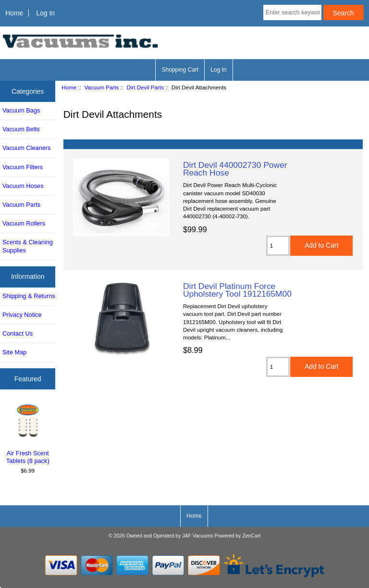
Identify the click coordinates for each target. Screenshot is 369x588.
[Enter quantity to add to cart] (278, 246)
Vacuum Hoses (23, 186)
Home (14, 13)
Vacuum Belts (21, 129)
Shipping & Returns (29, 296)
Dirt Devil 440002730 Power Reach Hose (235, 169)
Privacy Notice (22, 315)
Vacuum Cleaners (26, 148)
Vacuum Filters (23, 167)
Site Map (14, 352)
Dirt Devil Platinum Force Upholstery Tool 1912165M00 (237, 290)
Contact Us (18, 333)
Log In (45, 13)
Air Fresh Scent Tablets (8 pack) (28, 433)
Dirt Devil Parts (145, 87)
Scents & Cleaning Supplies (28, 246)
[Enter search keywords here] (292, 13)
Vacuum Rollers (24, 223)
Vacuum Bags (21, 110)
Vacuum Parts (101, 87)
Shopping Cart (180, 70)
